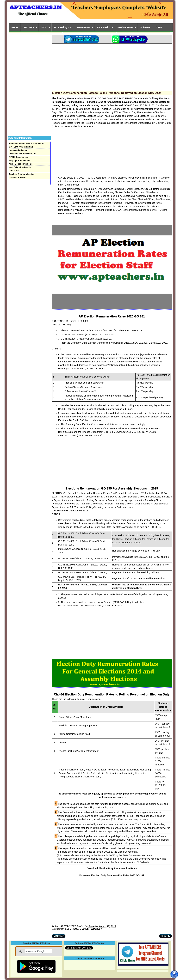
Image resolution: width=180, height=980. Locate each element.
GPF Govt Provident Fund (21, 147)
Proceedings (62, 27)
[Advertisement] (112, 66)
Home (15, 27)
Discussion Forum (18, 178)
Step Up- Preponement (20, 161)
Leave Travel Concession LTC (23, 154)
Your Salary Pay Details (20, 167)
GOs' (44, 27)
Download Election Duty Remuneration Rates (112, 868)
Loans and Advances (19, 150)
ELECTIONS (72, 929)
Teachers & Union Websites (22, 174)
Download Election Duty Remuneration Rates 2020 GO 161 (112, 875)
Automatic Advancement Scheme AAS (27, 143)
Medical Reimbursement (20, 164)
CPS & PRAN (15, 171)
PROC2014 (96, 929)
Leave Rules (83, 27)
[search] (39, 951)
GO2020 (84, 929)
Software (145, 27)
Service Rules (125, 27)
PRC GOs (29, 27)
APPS (159, 27)
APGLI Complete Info (19, 157)
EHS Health (104, 27)
